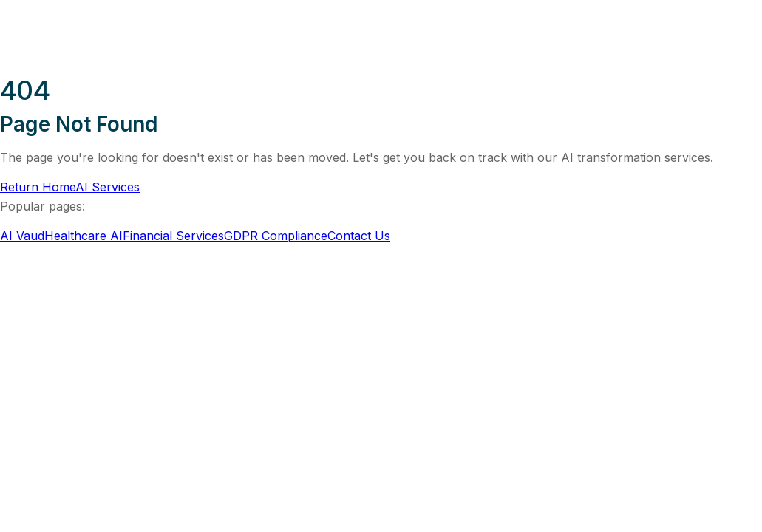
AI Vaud (22, 236)
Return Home (38, 187)
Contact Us (359, 236)
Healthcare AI (84, 236)
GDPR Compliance (276, 236)
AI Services (108, 187)
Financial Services (173, 236)
